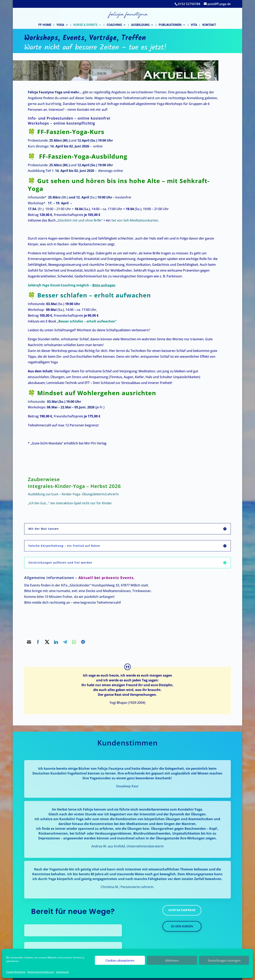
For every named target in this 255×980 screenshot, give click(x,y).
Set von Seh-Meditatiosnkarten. (136, 220)
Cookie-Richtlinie (16, 972)
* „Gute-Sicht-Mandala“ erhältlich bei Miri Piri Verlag (67, 443)
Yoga (60, 25)
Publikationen (170, 25)
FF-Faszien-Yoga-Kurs (71, 132)
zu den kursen (182, 926)
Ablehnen (172, 960)
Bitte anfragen (104, 285)
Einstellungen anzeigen (224, 960)
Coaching (114, 25)
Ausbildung (140, 25)
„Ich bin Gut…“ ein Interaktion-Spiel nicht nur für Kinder (70, 503)
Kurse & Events (85, 25)
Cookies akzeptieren (120, 960)
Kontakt (209, 25)
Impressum (62, 972)
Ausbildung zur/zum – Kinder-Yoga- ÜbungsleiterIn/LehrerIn (73, 494)
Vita (194, 25)
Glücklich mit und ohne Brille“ (80, 220)
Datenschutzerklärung (41, 972)
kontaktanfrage (182, 910)
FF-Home (45, 25)
